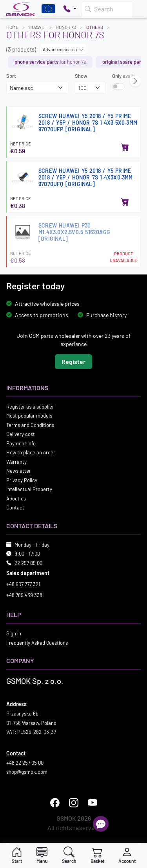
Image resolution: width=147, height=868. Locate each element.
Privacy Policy (22, 480)
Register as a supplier (30, 406)
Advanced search (63, 49)
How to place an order (31, 452)
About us (16, 498)
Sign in (14, 633)
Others (95, 27)
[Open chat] (101, 824)
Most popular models (29, 416)
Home (12, 27)
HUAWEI (37, 27)
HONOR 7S (66, 27)
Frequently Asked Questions (37, 642)
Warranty (16, 461)
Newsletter (19, 471)
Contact (15, 508)
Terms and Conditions (30, 425)
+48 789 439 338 (24, 595)
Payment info (21, 443)
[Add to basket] (125, 148)
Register (73, 361)
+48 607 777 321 (23, 584)
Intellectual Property (29, 489)
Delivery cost (21, 434)
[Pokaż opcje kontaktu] (70, 9)
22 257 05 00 (28, 563)
